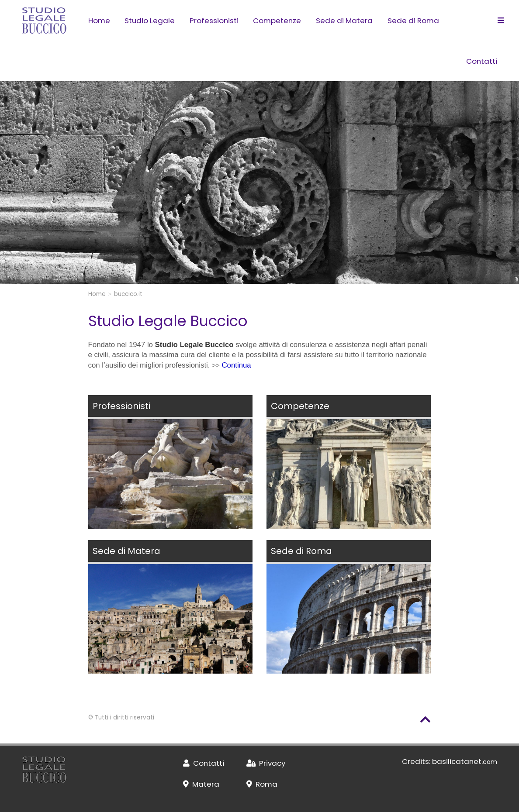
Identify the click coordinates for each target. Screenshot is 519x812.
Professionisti (214, 21)
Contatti (482, 61)
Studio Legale (150, 21)
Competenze (277, 21)
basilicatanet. (465, 761)
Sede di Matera (344, 21)
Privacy (266, 763)
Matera (201, 784)
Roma (262, 784)
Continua (236, 365)
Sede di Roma (413, 21)
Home (99, 21)
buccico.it (128, 294)
